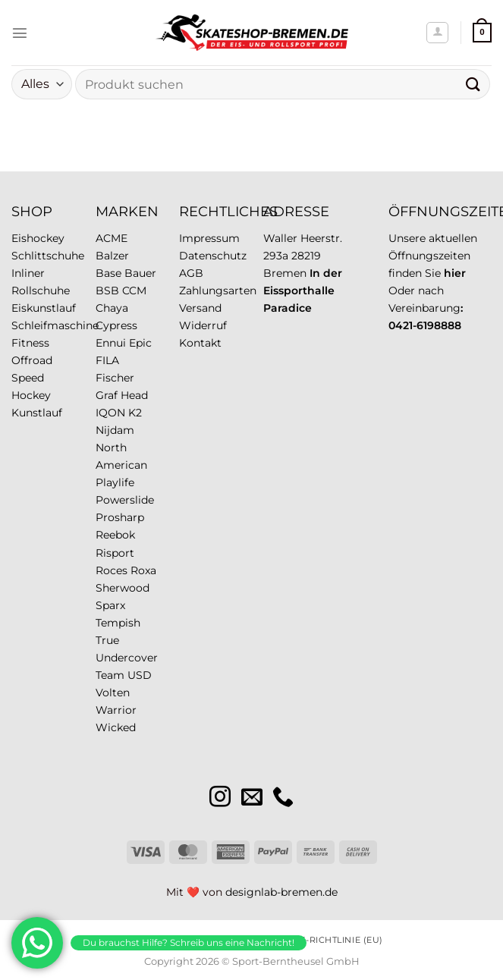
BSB (107, 291)
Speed (28, 378)
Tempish (118, 623)
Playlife (115, 482)
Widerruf (203, 325)
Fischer (115, 378)
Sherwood (123, 588)
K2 (135, 413)
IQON (110, 413)
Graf (107, 395)
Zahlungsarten (218, 291)
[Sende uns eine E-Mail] (252, 798)
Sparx (110, 605)
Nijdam (115, 430)
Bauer (140, 273)
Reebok (115, 535)
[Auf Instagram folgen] (220, 798)
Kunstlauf (37, 413)
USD (140, 675)
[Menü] (20, 33)
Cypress (116, 325)
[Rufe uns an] (283, 798)
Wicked (116, 727)
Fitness (30, 343)
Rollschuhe (41, 291)
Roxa (143, 570)
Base (108, 273)
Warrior (116, 710)
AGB (191, 273)
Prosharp (120, 517)
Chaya (112, 308)
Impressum (209, 238)
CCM (134, 291)
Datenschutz (213, 256)
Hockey (31, 395)
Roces (112, 570)
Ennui (111, 343)
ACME (112, 238)
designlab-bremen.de (281, 892)
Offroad (32, 360)
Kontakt (200, 343)
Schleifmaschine (55, 325)
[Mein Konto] (437, 33)
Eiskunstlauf (44, 308)
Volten (113, 693)
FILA (107, 360)
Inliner (28, 273)
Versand (200, 308)
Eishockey (38, 238)
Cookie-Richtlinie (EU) (327, 940)
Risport (115, 553)
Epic (140, 343)
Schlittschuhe (48, 256)
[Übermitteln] (473, 84)
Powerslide (125, 500)
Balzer (112, 256)
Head (134, 395)
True (107, 640)
